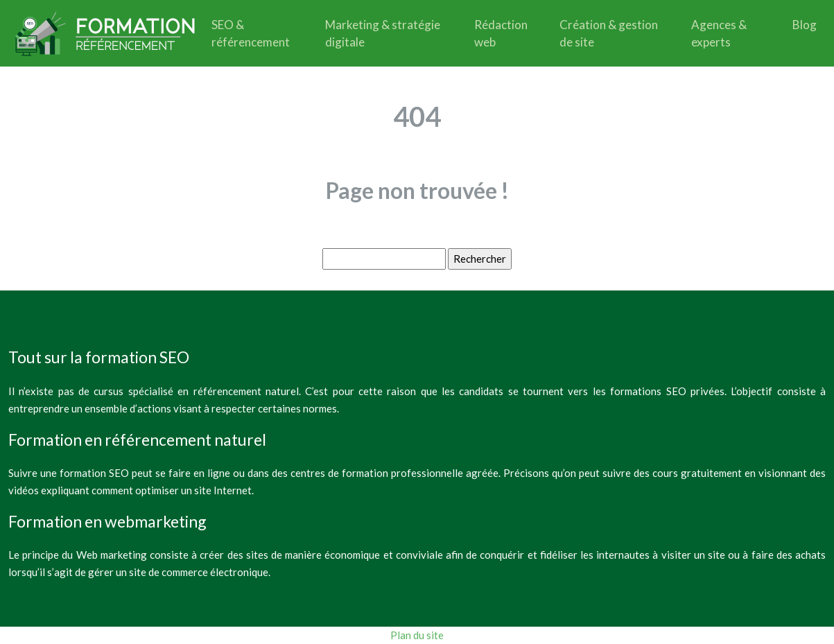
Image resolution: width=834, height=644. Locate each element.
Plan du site (417, 635)
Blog (805, 25)
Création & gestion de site (609, 33)
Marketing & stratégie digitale (383, 33)
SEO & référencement (251, 33)
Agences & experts (719, 33)
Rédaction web (501, 33)
